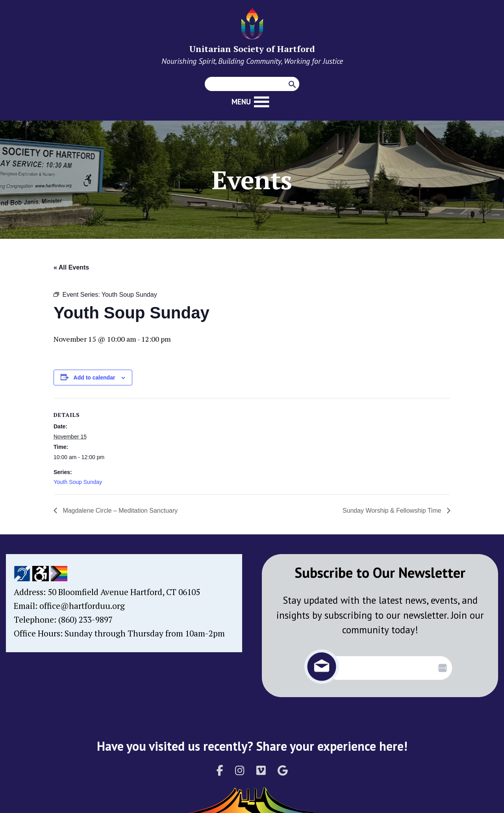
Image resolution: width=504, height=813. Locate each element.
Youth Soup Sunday (78, 482)
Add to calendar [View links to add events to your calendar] (94, 378)
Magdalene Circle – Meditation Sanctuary (120, 511)
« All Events (71, 267)
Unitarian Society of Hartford (252, 49)
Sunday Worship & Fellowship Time (393, 511)
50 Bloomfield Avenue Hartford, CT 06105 (124, 592)
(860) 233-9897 (85, 620)
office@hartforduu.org (82, 606)
